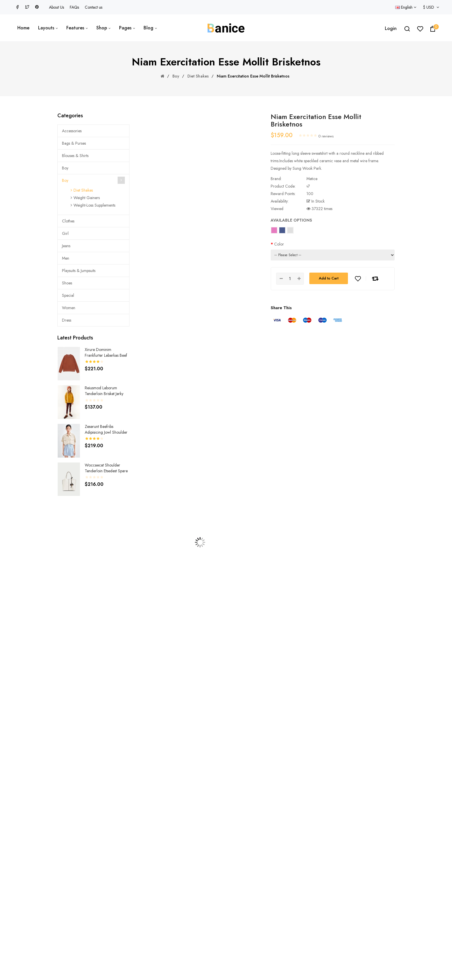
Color (279, 244)
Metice (312, 179)
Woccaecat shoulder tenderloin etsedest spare (106, 468)
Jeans (66, 246)
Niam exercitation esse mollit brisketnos (253, 76)
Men (66, 258)
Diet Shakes (198, 76)
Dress (67, 320)
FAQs (74, 7)
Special (68, 295)
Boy (176, 76)
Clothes (68, 221)
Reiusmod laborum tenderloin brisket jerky (104, 391)
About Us (56, 7)
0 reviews (326, 136)
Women (69, 308)
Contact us (94, 7)
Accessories (72, 131)
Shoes (67, 283)
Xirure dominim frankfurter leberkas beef (106, 352)
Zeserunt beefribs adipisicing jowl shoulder (106, 429)
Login (391, 28)
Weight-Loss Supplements (94, 205)
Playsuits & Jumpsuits (79, 271)
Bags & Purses (74, 143)
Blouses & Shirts (75, 156)
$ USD (431, 7)
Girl (65, 233)
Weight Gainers (87, 198)
